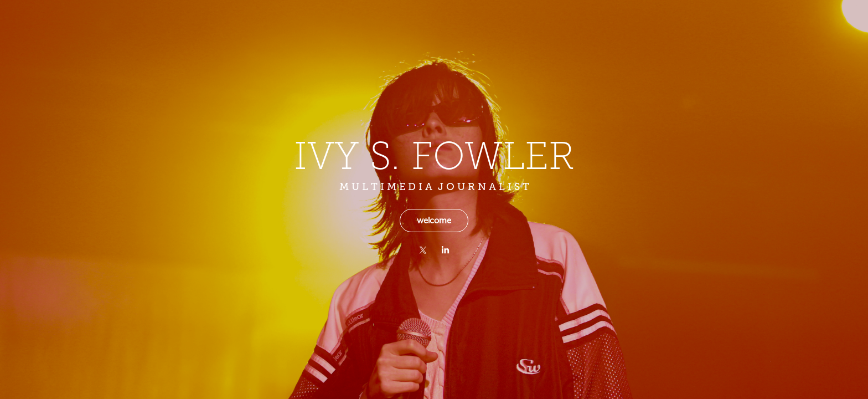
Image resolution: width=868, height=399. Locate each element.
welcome (434, 221)
